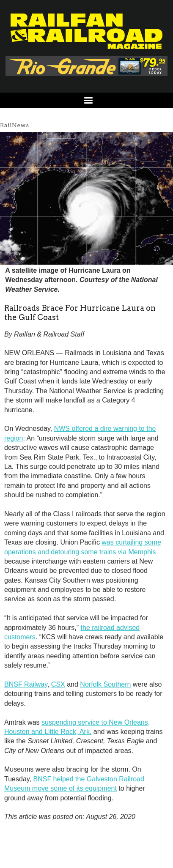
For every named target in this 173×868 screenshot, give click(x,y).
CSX (58, 684)
